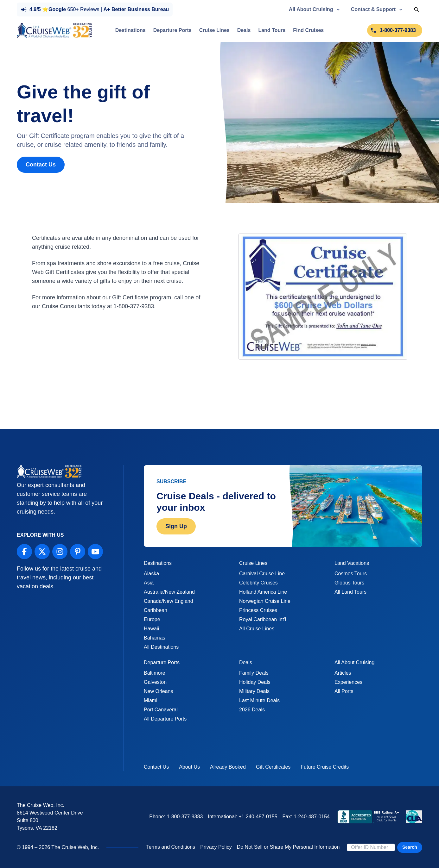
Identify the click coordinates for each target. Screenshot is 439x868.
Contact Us (41, 165)
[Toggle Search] (417, 9)
